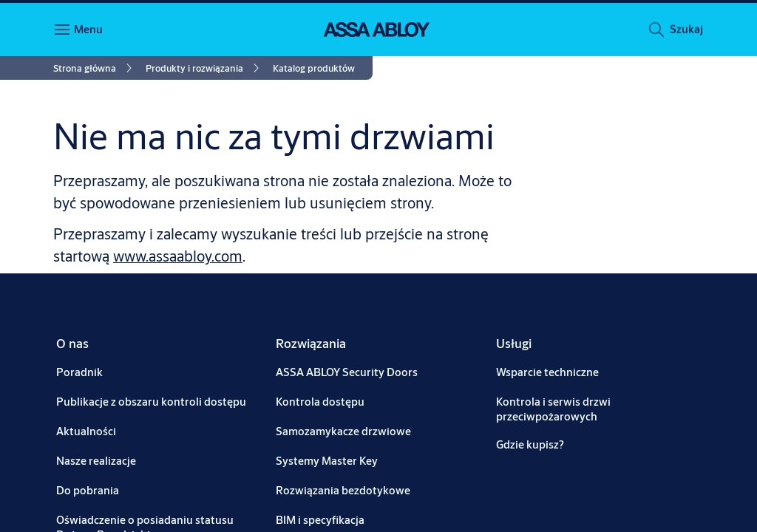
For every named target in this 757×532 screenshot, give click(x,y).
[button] (686, 32)
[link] (95, 68)
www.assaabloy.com (178, 256)
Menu (88, 29)
